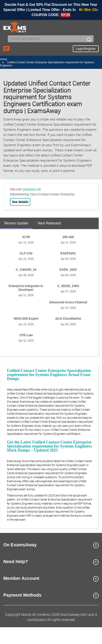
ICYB (26, 237)
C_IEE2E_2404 (68, 286)
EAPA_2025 (68, 270)
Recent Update (16, 223)
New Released (49, 223)
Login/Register (86, 49)
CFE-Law (26, 335)
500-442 (16, 189)
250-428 (68, 237)
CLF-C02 (26, 253)
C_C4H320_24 (26, 270)
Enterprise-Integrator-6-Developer (26, 288)
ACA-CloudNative (68, 319)
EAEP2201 (68, 253)
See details (20, 202)
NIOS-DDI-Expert (26, 319)
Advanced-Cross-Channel (68, 302)
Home (4, 59)
